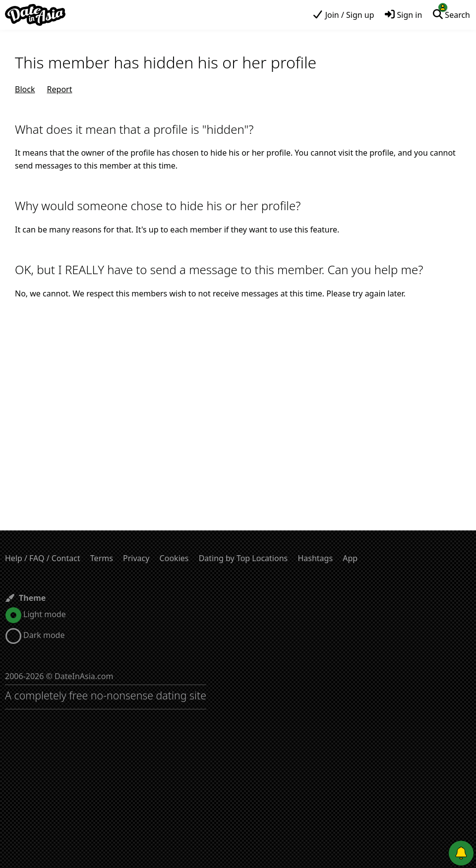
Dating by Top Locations (243, 558)
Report (60, 89)
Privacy (136, 558)
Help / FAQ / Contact (43, 558)
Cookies (174, 558)
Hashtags (315, 558)
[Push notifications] (461, 853)
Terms (102, 558)
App (350, 558)
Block (25, 89)
